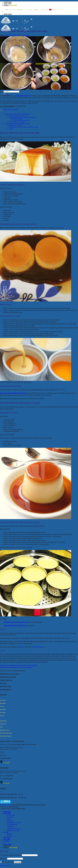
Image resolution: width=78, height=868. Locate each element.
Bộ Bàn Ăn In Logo (13, 831)
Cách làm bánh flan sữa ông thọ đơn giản (17, 114)
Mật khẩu (3, 859)
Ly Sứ (9, 819)
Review (9, 834)
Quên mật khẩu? (5, 866)
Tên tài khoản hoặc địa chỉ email (11, 855)
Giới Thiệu (7, 838)
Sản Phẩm (7, 813)
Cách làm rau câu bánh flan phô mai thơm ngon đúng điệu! (19, 665)
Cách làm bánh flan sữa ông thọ (21, 120)
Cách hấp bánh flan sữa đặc (17, 122)
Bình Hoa (10, 821)
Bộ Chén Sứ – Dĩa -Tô (14, 823)
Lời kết (11, 129)
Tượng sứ (10, 827)
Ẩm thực (2, 27)
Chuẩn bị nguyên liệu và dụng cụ (18, 116)
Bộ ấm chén (11, 815)
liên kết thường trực (38, 647)
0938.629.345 (10, 776)
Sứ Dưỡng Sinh (12, 825)
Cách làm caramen (18, 119)
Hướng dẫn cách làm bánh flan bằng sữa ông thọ (23, 117)
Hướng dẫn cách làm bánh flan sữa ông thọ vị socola (24, 127)
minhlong (26, 35)
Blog (9, 805)
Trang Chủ (7, 812)
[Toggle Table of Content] (1, 111)
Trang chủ (3, 805)
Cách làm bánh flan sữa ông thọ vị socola (17, 124)
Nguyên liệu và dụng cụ (16, 125)
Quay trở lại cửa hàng (10, 109)
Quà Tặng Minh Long (14, 829)
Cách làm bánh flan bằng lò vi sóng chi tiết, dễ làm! (16, 667)
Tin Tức (6, 832)
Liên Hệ (6, 841)
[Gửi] (4, 94)
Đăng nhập (18, 862)
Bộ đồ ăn (10, 817)
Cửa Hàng (7, 839)
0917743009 (13, 5)
